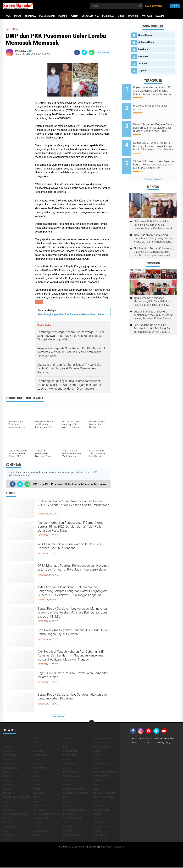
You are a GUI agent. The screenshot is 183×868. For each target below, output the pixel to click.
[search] (116, 6)
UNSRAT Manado (72, 836)
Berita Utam (10, 756)
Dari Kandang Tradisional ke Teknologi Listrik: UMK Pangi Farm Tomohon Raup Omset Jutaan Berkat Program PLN (153, 318)
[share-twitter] (84, 52)
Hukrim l (38, 777)
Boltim (37, 764)
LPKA (96, 785)
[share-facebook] (77, 52)
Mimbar (7, 794)
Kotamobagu (10, 785)
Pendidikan (108, 16)
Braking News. (101, 764)
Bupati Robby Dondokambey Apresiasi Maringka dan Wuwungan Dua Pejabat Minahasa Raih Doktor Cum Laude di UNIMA (72, 615)
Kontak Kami (147, 739)
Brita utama (40, 768)
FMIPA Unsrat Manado (105, 773)
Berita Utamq (70, 756)
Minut (121, 16)
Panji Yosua (40, 806)
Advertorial (40, 743)
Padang (7, 806)
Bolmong (8, 760)
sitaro (37, 827)
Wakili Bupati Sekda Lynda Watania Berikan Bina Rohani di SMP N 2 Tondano (69, 551)
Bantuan (38, 752)
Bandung (8, 752)
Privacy (135, 743)
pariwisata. (9, 810)
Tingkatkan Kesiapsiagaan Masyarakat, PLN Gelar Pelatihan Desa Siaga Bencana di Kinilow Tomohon (152, 291)
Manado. (38, 789)
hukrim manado (72, 777)
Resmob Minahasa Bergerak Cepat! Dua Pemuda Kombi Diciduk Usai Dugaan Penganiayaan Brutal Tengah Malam (157, 123)
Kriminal (38, 785)
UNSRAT (37, 836)
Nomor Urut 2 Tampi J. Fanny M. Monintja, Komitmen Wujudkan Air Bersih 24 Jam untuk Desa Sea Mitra (157, 140)
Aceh (36, 739)
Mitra (39, 302)
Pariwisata (99, 806)
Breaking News (11, 768)
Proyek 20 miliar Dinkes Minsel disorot (153, 105)
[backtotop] (92, 724)
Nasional (68, 802)
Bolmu (37, 760)
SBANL (67, 823)
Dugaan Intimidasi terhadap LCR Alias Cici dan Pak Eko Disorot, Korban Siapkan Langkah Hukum (156, 91)
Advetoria (69, 743)
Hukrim (7, 777)
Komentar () (103, 52)
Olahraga (99, 802)
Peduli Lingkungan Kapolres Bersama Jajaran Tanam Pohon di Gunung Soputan (73, 315)
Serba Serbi (9, 827)
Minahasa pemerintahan (16, 798)
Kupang (67, 785)
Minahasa (30, 16)
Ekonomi (98, 768)
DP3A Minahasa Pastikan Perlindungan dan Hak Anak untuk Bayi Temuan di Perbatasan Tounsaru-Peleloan (73, 572)
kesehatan (144, 49)
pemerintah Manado (74, 810)
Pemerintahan (47, 16)
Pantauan (147, 16)
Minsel (67, 798)
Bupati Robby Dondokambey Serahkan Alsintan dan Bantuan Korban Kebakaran (73, 701)
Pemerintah (40, 810)
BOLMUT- (98, 760)
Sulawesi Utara (90, 16)
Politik (74, 16)
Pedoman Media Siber (167, 739)
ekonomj (8, 773)
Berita (97, 752)
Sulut (6, 831)
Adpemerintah (71, 739)
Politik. (7, 819)
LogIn (175, 6)
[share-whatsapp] (92, 52)
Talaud (97, 831)
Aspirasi (143, 64)
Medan (97, 789)
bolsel (7, 764)
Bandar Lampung (102, 747)
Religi (6, 823)
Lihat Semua (58, 717)
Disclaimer (146, 743)
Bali (65, 747)
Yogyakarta (100, 836)
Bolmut (67, 760)
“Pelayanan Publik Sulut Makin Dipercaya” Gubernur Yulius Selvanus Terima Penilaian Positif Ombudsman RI (72, 508)
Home (8, 16)
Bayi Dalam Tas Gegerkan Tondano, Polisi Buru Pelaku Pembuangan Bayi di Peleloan (73, 637)
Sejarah (160, 16)
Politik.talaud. (41, 819)
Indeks (18, 16)
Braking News (71, 764)
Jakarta (8, 781)
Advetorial (99, 743)
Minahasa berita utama (76, 794)
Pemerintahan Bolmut (15, 815)
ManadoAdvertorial (74, 789)
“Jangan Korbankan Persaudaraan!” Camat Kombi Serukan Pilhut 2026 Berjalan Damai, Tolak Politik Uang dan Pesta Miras (73, 529)
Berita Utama (145, 35)
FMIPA (36, 773)
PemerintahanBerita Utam (47, 815)
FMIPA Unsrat (70, 773)
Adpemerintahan (102, 739)
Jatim (36, 781)
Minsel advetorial (103, 798)
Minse (36, 798)
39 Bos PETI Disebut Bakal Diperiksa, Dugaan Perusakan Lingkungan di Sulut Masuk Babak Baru (157, 156)
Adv (5, 743)
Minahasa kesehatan (105, 794)
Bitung (97, 756)
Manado (63, 16)
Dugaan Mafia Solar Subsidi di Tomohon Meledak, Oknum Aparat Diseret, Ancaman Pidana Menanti (153, 304)
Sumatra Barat (41, 831)
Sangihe (38, 823)
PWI (95, 819)
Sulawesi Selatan (73, 827)
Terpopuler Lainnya (153, 168)
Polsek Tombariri (73, 819)
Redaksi (135, 739)
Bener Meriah (70, 752)
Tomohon (133, 16)
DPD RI (66, 768)
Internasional (101, 777)
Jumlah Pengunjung (163, 743)
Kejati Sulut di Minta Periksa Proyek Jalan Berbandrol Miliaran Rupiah (70, 677)
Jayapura (68, 781)
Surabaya (68, 831)
